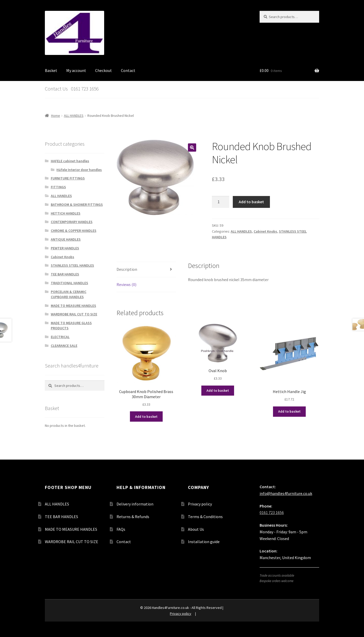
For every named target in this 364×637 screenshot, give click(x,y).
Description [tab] (127, 269)
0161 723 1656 (272, 512)
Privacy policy (200, 504)
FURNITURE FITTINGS (68, 178)
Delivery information (135, 504)
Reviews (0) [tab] (126, 284)
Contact (128, 70)
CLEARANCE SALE (64, 346)
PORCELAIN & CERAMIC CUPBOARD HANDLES (69, 294)
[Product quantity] (221, 202)
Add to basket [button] (146, 417)
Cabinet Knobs (265, 231)
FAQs (121, 529)
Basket (51, 70)
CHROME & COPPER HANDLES (74, 231)
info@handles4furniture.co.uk (286, 493)
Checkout (104, 70)
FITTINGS (58, 187)
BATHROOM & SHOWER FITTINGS (77, 205)
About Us (196, 529)
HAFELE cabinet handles (70, 161)
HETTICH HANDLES (66, 213)
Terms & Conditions (205, 517)
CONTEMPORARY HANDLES (72, 222)
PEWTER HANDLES (65, 248)
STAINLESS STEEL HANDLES (72, 265)
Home (56, 116)
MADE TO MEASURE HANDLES (73, 306)
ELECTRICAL (60, 337)
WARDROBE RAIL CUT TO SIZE (74, 314)
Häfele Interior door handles (79, 170)
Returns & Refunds (133, 517)
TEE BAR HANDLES (65, 274)
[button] (192, 148)
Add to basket (251, 202)
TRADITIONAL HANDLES (69, 283)
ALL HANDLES (74, 116)
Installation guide (204, 542)
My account (76, 70)
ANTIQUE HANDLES (66, 239)
